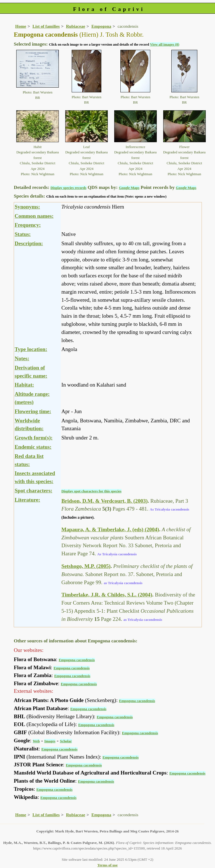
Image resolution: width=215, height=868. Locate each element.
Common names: (34, 216)
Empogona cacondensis (77, 660)
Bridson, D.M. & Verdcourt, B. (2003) (104, 501)
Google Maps (129, 188)
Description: (29, 243)
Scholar (66, 741)
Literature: (27, 500)
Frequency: (28, 225)
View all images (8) (165, 44)
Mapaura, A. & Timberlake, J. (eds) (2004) (110, 529)
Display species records (68, 188)
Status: (23, 234)
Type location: (31, 349)
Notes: (22, 358)
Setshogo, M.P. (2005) (86, 566)
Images (50, 741)
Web (36, 741)
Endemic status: (33, 447)
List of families (46, 26)
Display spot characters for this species (91, 491)
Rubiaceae (76, 26)
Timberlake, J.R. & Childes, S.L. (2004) (107, 595)
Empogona (101, 26)
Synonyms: (27, 207)
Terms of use (108, 865)
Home (21, 26)
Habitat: (24, 385)
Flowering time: (33, 411)
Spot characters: (33, 491)
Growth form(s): (34, 438)
